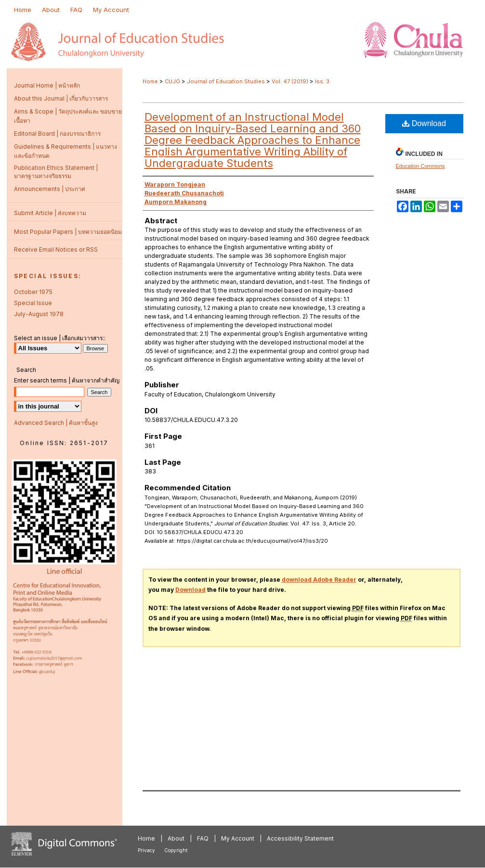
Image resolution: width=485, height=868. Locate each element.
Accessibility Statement (300, 838)
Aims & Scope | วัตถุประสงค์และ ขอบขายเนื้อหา (68, 116)
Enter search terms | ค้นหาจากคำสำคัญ (67, 380)
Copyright (176, 850)
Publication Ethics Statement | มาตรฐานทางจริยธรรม (56, 172)
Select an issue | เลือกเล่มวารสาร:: (60, 338)
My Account (238, 838)
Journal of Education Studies (226, 81)
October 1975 (33, 292)
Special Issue (33, 303)
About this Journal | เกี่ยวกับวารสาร (61, 98)
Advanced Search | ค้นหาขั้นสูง (56, 423)
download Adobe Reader (319, 580)
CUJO (172, 81)
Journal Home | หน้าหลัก (47, 85)
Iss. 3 (322, 81)
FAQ (203, 838)
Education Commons (420, 166)
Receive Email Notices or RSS (56, 249)
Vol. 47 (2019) (290, 81)
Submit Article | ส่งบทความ (50, 213)
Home (150, 81)
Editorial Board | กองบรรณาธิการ (57, 134)
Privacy (146, 850)
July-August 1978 (39, 314)
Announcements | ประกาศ (50, 189)
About (176, 838)
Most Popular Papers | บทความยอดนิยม (68, 232)
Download (424, 123)
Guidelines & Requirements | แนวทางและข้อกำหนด (66, 151)
